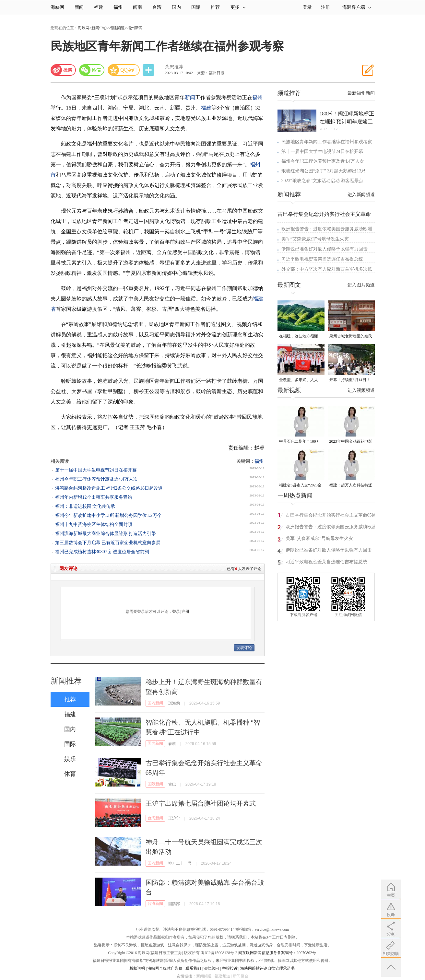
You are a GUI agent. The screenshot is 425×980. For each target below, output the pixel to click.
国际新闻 (155, 784)
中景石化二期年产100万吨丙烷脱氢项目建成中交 (301, 442)
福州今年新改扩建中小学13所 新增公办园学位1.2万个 (108, 515)
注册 (325, 7)
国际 (196, 7)
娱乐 (70, 759)
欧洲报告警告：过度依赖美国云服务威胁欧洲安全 (331, 528)
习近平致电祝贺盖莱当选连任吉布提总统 (322, 259)
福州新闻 (135, 28)
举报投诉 (230, 968)
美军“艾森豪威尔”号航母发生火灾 (315, 239)
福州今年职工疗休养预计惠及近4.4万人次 (97, 479)
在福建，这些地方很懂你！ (299, 337)
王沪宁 (174, 818)
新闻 (79, 7)
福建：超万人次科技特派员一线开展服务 (351, 486)
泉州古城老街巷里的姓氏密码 (351, 337)
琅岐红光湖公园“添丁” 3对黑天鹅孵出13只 (324, 171)
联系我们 (193, 968)
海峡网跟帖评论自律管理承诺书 (267, 968)
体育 (70, 774)
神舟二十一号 (180, 863)
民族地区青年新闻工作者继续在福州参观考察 (327, 142)
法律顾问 (211, 968)
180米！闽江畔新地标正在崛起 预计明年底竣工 (347, 118)
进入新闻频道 (361, 195)
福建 (99, 7)
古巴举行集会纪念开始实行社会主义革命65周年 (331, 516)
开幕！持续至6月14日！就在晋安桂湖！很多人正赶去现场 (351, 380)
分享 (149, 70)
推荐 (215, 7)
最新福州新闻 (361, 93)
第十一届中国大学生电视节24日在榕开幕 (96, 470)
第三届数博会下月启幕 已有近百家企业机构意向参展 (108, 543)
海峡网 (57, 7)
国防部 (174, 904)
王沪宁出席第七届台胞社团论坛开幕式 (201, 803)
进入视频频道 (361, 390)
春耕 (172, 744)
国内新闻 (155, 703)
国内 (176, 7)
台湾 (157, 7)
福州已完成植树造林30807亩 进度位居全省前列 (102, 552)
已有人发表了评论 (244, 569)
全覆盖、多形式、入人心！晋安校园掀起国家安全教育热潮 (301, 380)
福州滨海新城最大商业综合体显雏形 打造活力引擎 (106, 534)
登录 (176, 612)
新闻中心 (99, 28)
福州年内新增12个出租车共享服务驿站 (94, 497)
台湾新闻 (155, 818)
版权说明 (137, 968)
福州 (118, 7)
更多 (238, 7)
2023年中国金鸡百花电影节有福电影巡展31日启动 (351, 442)
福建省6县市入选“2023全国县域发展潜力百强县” (300, 486)
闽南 (137, 7)
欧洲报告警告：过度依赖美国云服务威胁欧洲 (327, 229)
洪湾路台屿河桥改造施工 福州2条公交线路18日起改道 (109, 488)
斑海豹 (174, 703)
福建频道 (117, 28)
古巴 (172, 784)
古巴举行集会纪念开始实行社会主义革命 (324, 214)
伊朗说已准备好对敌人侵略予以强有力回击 (325, 249)
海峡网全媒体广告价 (165, 968)
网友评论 (68, 569)
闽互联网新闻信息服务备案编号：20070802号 (277, 953)
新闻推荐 (66, 681)
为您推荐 (174, 67)
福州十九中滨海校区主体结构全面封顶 (94, 525)
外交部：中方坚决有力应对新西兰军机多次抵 (327, 269)
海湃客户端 (357, 7)
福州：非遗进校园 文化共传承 (85, 506)
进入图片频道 (361, 285)
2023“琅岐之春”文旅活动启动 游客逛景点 (323, 181)
